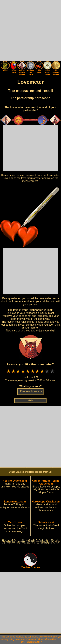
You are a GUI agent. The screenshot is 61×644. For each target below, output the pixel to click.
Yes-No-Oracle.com (15, 481)
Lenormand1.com (15, 502)
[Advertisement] (30, 31)
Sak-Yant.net (46, 522)
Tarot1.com (15, 522)
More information (47, 639)
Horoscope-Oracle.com (46, 502)
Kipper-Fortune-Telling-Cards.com (46, 482)
